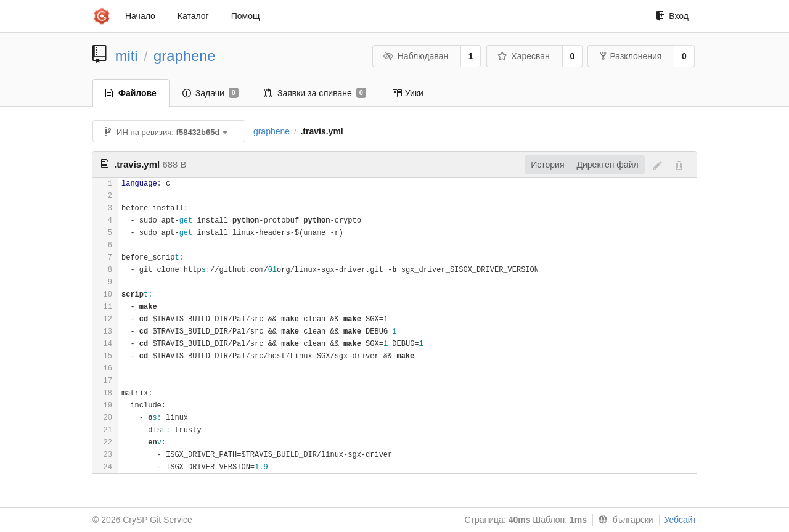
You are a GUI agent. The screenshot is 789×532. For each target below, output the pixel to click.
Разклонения (631, 56)
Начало (140, 16)
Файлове (131, 93)
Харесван (524, 56)
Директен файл (608, 165)
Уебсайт (681, 520)
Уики (408, 93)
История (547, 165)
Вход (672, 16)
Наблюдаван (416, 56)
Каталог (193, 16)
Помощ (246, 16)
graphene (185, 56)
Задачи (211, 93)
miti (127, 56)
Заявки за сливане (315, 93)
